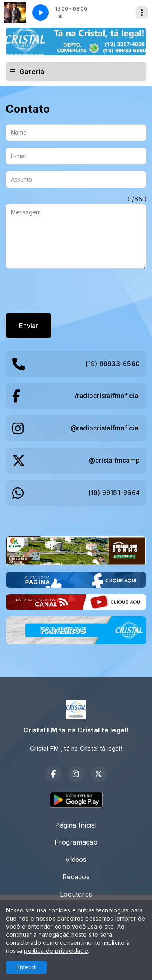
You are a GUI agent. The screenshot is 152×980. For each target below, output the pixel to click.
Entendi (27, 967)
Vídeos (76, 859)
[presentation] (67, 291)
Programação (76, 842)
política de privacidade (56, 951)
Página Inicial (76, 825)
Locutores (76, 894)
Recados (76, 877)
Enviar (29, 326)
